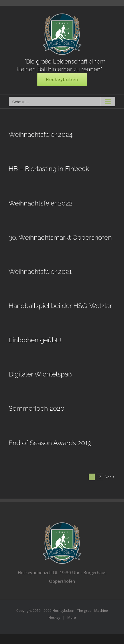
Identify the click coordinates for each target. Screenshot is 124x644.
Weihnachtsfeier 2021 (40, 271)
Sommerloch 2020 (37, 408)
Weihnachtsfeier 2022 (41, 203)
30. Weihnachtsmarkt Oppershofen (60, 237)
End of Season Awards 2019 (50, 443)
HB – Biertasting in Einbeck (49, 169)
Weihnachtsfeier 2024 (41, 134)
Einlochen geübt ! (35, 340)
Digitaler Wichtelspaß (40, 374)
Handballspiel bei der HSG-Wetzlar (60, 306)
